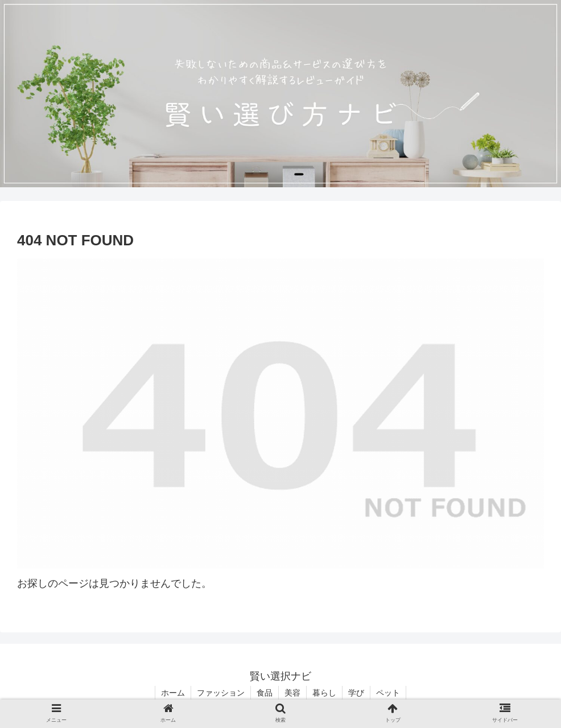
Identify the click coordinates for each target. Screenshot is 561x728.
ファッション (221, 693)
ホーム (173, 693)
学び (356, 693)
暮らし (324, 693)
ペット (388, 693)
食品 (265, 693)
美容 (292, 693)
